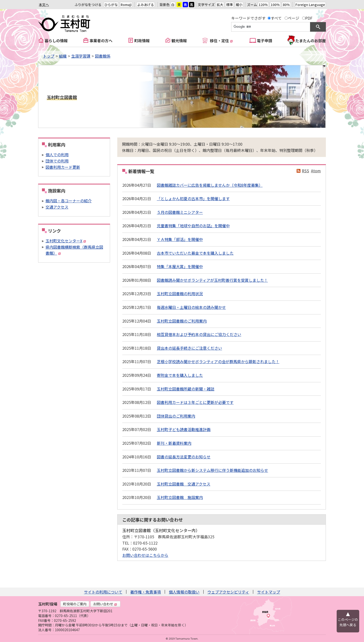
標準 (229, 5)
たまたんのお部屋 (311, 41)
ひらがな (111, 5)
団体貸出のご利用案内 (176, 416)
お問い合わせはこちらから (145, 555)
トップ (49, 56)
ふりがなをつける (88, 5)
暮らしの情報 (56, 41)
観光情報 (179, 41)
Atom (316, 171)
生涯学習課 (81, 56)
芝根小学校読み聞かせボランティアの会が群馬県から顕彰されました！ (218, 361)
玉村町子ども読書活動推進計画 (184, 429)
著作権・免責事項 (146, 592)
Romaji (126, 5)
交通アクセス (57, 207)
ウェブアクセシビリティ (228, 592)
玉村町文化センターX (66, 241)
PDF (309, 18)
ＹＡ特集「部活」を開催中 (180, 239)
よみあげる (146, 5)
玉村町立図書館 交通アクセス (184, 484)
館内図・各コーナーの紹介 (69, 201)
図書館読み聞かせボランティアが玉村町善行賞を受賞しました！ (212, 280)
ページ (294, 18)
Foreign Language (310, 5)
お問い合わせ (105, 604)
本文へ (44, 5)
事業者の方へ (101, 41)
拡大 (220, 5)
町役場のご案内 (75, 604)
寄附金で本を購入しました (180, 375)
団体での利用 (57, 161)
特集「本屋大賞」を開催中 (180, 266)
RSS (305, 171)
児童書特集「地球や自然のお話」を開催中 (193, 226)
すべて (276, 18)
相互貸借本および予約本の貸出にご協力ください (199, 334)
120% (263, 5)
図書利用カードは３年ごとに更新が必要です (195, 402)
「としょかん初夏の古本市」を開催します (193, 198)
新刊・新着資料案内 (174, 443)
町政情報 (142, 41)
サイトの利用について (103, 592)
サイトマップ (269, 592)
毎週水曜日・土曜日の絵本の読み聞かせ (191, 307)
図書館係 (103, 56)
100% (275, 5)
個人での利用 (57, 155)
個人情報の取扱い (184, 592)
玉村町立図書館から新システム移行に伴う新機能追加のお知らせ (212, 470)
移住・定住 (221, 41)
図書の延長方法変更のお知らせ (184, 457)
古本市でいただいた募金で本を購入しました (195, 253)
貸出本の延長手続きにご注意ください (189, 348)
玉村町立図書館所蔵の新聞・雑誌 (186, 389)
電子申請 (264, 41)
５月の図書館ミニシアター (180, 212)
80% (286, 5)
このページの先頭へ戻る (348, 622)
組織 (63, 56)
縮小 (239, 5)
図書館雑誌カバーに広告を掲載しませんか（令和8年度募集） (210, 185)
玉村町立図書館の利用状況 (180, 294)
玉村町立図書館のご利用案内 (182, 321)
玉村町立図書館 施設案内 (180, 497)
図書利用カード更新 (63, 167)
